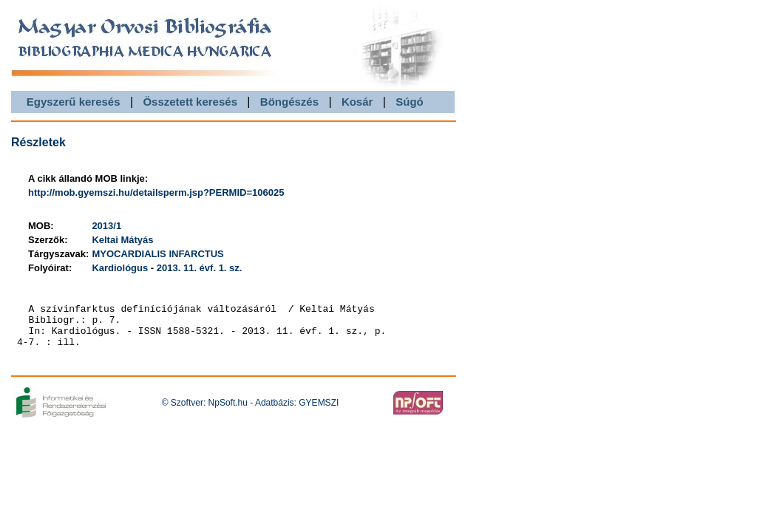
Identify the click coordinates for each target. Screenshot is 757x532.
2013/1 (106, 226)
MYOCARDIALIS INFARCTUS (157, 254)
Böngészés (289, 102)
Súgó (410, 102)
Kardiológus (120, 268)
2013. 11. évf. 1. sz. (200, 268)
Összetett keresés (190, 102)
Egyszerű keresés (74, 102)
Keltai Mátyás (122, 240)
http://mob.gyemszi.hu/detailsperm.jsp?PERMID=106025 (156, 192)
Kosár (357, 102)
